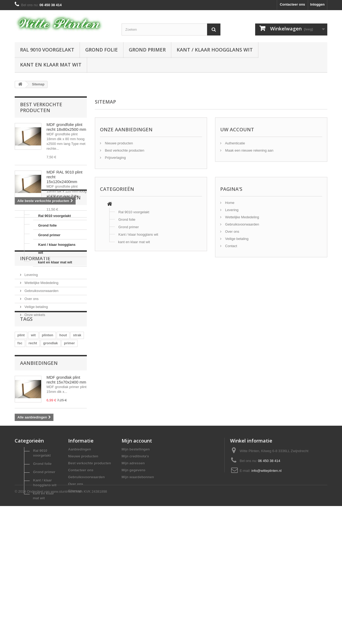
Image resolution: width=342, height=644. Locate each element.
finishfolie (26, 438)
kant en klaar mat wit (51, 65)
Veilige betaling (36, 378)
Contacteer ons (292, 4)
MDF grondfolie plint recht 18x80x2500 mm (66, 127)
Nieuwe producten (118, 143)
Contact (231, 246)
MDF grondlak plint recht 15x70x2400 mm (66, 475)
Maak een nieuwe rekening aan (249, 150)
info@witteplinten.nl (267, 583)
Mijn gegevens (134, 582)
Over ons (31, 370)
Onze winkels (34, 386)
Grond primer (147, 50)
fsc (20, 430)
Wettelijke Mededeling (41, 353)
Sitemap (75, 603)
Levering (31, 345)
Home (229, 203)
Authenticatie (235, 143)
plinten (48, 422)
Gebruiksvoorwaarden (41, 361)
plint (21, 422)
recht (33, 430)
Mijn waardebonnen (138, 589)
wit (33, 422)
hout (63, 422)
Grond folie (102, 50)
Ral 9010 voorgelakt (47, 50)
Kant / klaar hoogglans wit (215, 50)
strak (77, 422)
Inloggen (317, 4)
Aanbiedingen (39, 459)
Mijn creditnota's (135, 568)
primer (69, 430)
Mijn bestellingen (136, 561)
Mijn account (137, 553)
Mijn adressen (133, 575)
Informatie (35, 331)
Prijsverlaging (115, 158)
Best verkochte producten (41, 107)
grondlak (51, 430)
